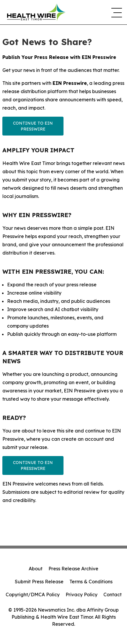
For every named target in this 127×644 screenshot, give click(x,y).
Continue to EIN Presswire (33, 126)
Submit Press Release (39, 582)
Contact (113, 595)
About (36, 569)
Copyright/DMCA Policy (33, 595)
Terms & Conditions (91, 582)
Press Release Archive (73, 569)
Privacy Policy (82, 595)
